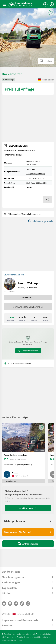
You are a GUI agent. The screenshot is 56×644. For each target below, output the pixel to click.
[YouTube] (4, 604)
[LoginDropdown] (52, 4)
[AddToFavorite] (51, 13)
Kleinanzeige (8, 80)
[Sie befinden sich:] (6, 214)
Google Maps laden (28, 351)
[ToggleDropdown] (28, 572)
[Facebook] (16, 604)
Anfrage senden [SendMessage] (28, 544)
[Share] (48, 199)
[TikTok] (22, 604)
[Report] (41, 221)
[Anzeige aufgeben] (45, 4)
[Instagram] (10, 604)
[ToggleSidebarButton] (4, 4)
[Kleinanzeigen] (15, 214)
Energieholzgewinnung (36, 173)
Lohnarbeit (31, 169)
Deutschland (31, 164)
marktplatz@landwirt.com (12, 640)
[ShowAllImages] (46, 61)
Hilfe (6, 614)
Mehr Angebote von (28, 307)
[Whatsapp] (28, 604)
